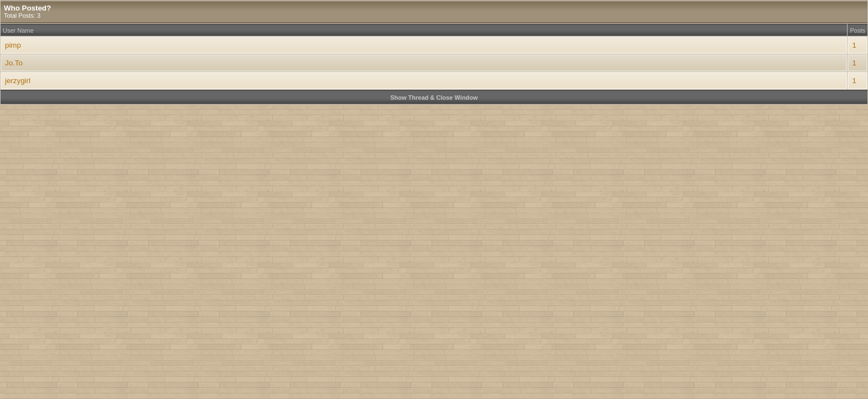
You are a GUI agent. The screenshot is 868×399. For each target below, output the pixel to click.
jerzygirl (18, 81)
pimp (13, 45)
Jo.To (14, 63)
